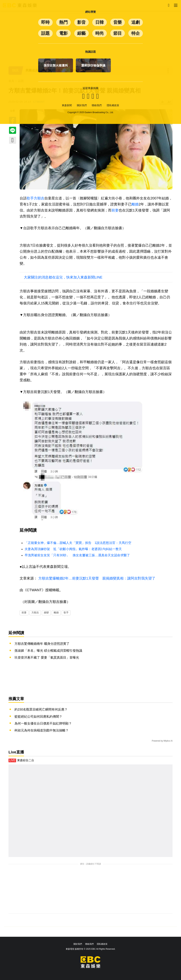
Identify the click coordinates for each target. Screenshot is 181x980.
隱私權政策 (102, 944)
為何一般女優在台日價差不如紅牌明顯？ (43, 723)
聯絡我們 (89, 944)
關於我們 (78, 944)
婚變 (46, 612)
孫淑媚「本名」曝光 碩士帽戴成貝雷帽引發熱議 (48, 651)
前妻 (115, 210)
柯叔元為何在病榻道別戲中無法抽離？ (42, 730)
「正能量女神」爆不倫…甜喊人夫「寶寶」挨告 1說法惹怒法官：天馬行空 (78, 543)
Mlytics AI (168, 741)
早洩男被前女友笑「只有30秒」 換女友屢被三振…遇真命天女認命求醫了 (77, 555)
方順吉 (39, 198)
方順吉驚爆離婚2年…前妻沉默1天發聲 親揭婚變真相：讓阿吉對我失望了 (97, 578)
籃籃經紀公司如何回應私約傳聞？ (38, 717)
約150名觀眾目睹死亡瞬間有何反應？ (41, 709)
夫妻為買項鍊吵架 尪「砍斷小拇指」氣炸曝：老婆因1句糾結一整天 (73, 549)
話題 (21, 81)
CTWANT (39, 102)
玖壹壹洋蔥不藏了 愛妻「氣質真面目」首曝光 (47, 658)
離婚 (135, 204)
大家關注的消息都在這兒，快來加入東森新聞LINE (63, 277)
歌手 (30, 198)
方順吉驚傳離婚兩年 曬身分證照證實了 (42, 644)
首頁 (11, 81)
